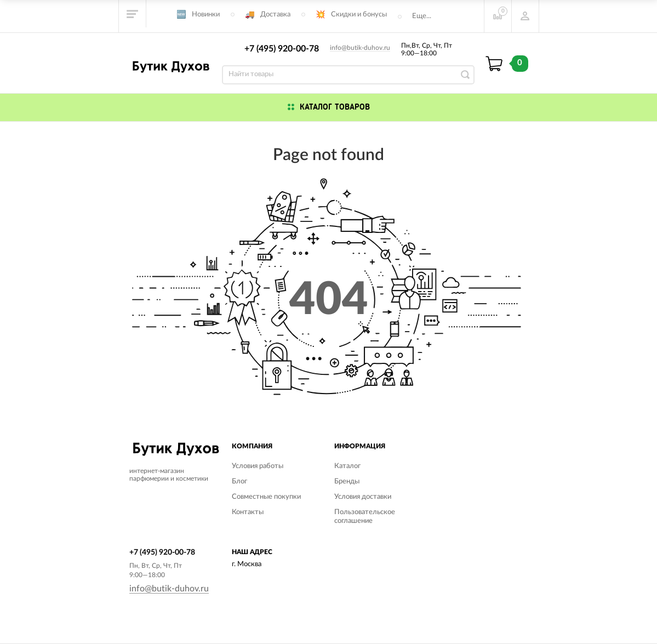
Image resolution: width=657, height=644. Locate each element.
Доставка (275, 15)
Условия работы (258, 466)
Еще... (422, 16)
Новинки (206, 15)
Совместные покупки (266, 497)
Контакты (248, 512)
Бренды (347, 481)
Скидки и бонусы (359, 15)
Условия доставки (363, 497)
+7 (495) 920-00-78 (282, 49)
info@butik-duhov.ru (360, 48)
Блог (239, 481)
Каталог (347, 466)
